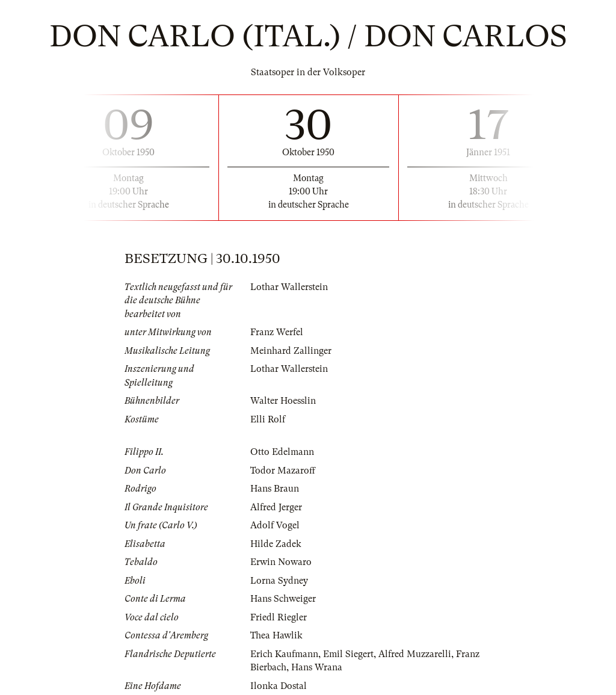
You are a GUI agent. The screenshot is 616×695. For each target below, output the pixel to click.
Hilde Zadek (276, 544)
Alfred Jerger (276, 507)
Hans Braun (275, 489)
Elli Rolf (268, 419)
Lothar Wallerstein (289, 287)
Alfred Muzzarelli (415, 654)
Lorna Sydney (279, 581)
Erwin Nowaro (281, 562)
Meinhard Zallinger (291, 351)
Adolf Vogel (275, 525)
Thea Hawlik (276, 635)
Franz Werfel (277, 332)
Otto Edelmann (282, 452)
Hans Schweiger (283, 599)
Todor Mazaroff (283, 471)
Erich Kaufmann (284, 654)
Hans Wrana (317, 667)
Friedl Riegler (279, 617)
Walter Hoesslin (283, 401)
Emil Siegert (348, 654)
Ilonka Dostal (279, 686)
